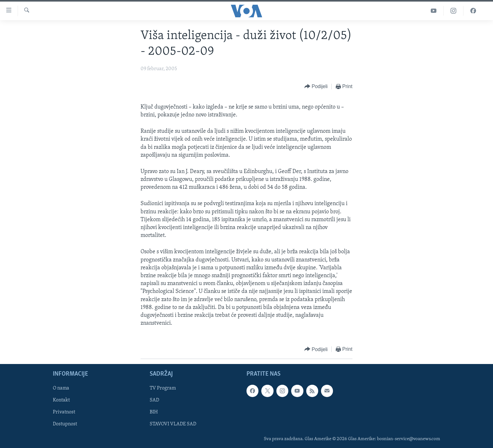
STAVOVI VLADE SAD (173, 424)
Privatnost (64, 412)
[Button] (316, 87)
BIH (154, 412)
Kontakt (61, 400)
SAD (154, 400)
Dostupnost (65, 424)
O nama (61, 389)
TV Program (163, 389)
